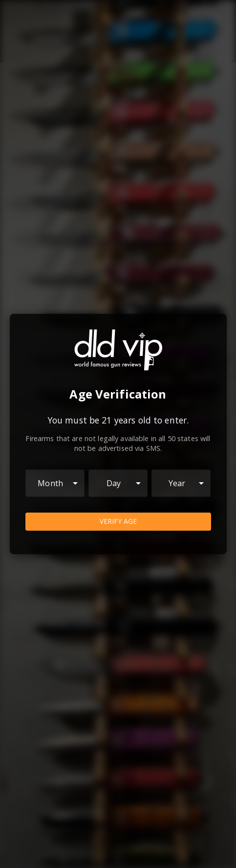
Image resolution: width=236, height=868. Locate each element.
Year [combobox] (177, 483)
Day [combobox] (114, 483)
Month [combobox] (50, 483)
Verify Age (118, 522)
